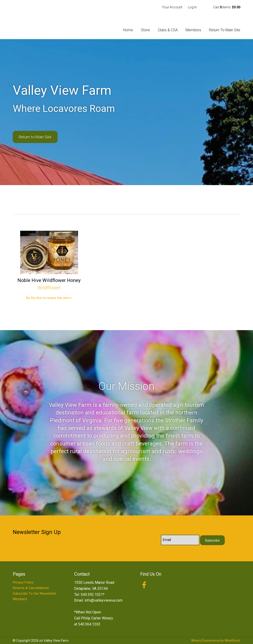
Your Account (172, 7)
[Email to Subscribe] (180, 540)
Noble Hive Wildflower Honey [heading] (49, 280)
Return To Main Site (225, 30)
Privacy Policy (23, 582)
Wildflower (49, 288)
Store (145, 30)
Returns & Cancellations (31, 588)
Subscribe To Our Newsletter (35, 594)
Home (128, 30)
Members (193, 30)
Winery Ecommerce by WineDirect (216, 641)
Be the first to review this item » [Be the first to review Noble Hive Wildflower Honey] (49, 298)
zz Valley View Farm (43, 19)
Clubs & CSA (168, 30)
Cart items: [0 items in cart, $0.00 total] (227, 7)
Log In (192, 7)
